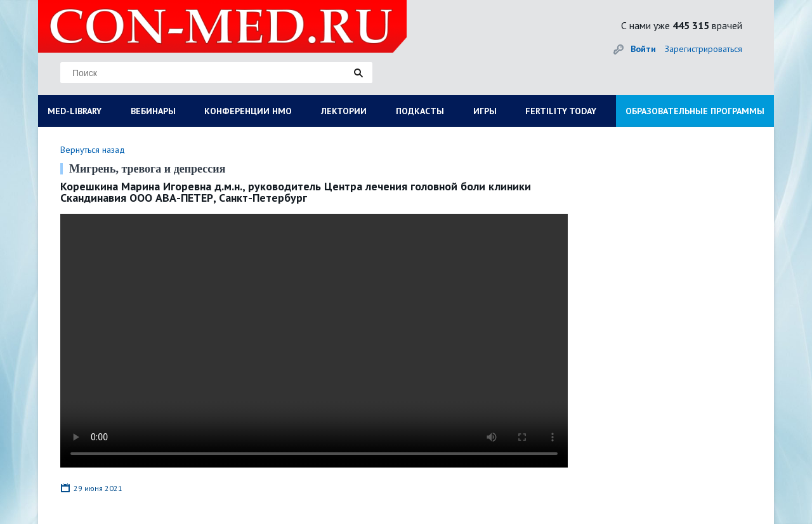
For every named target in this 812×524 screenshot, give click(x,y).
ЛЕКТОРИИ (344, 111)
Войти (643, 49)
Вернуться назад (93, 150)
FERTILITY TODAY (561, 111)
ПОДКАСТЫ (420, 111)
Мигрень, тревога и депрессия (147, 169)
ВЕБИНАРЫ (153, 111)
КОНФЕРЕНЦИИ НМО (248, 111)
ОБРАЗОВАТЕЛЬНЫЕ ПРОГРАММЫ (695, 111)
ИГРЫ (485, 111)
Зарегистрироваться (704, 49)
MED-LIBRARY (75, 111)
